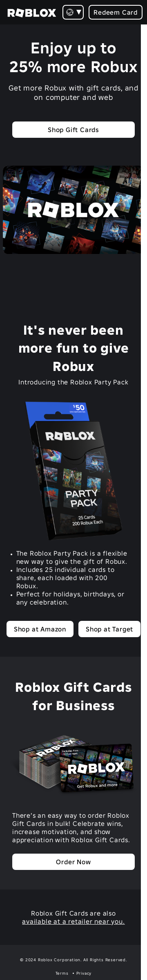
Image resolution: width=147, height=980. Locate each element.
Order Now (73, 862)
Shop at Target (109, 629)
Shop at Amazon (40, 629)
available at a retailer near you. (73, 921)
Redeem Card (116, 12)
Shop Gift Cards (73, 130)
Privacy (84, 973)
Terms (62, 973)
